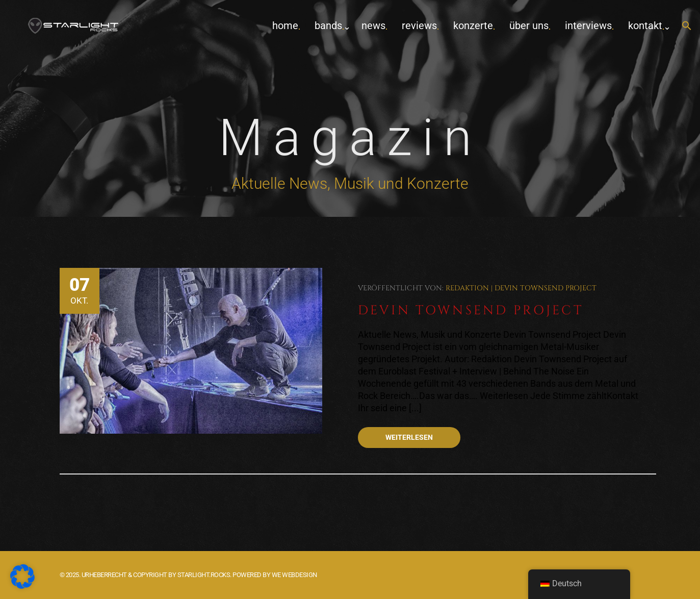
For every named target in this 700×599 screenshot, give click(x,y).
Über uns (529, 26)
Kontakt (645, 26)
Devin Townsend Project (546, 288)
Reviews (419, 26)
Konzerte (473, 26)
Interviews (588, 26)
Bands (328, 26)
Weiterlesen (409, 437)
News (373, 26)
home (285, 26)
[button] (687, 26)
